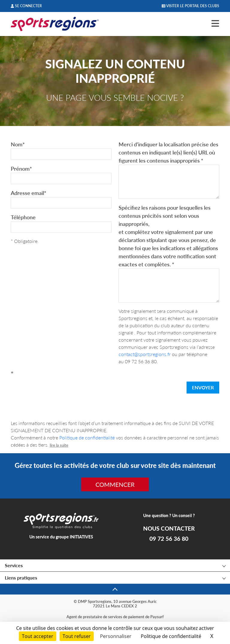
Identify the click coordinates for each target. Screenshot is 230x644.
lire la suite (59, 445)
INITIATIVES (81, 537)
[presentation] (56, 389)
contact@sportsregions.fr (145, 354)
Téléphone (23, 217)
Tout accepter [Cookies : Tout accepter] (38, 636)
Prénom (21, 169)
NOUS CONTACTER (169, 529)
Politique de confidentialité (87, 437)
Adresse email (29, 193)
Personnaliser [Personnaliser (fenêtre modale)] (116, 636)
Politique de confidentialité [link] (171, 636)
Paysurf (157, 617)
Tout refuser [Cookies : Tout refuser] (77, 636)
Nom (18, 144)
